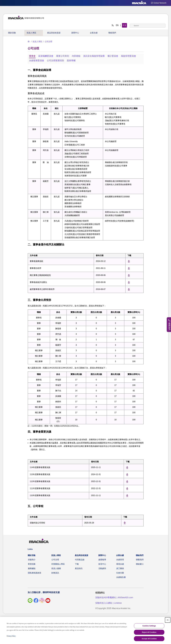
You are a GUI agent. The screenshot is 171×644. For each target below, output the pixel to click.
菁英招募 (32, 564)
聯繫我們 (140, 560)
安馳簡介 (32, 560)
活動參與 (102, 568)
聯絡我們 (112, 33)
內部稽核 (76, 56)
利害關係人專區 (58, 564)
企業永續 (94, 33)
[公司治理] (47, 42)
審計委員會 (113, 56)
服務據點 (32, 568)
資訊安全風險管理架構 (94, 56)
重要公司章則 (63, 56)
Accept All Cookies (149, 639)
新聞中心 (75, 33)
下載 (77, 564)
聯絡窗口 (140, 564)
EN (117, 25)
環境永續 (120, 564)
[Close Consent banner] (168, 620)
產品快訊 (79, 568)
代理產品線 (80, 560)
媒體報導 (102, 560)
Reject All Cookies (149, 632)
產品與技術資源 (54, 33)
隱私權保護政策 (35, 573)
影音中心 (102, 564)
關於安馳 (12, 33)
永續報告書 (121, 577)
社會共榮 (120, 573)
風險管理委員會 (128, 56)
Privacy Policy (11, 636)
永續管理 (120, 560)
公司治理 (55, 560)
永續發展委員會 (37, 61)
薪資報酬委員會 (46, 56)
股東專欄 (71, 61)
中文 (124, 25)
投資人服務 (56, 568)
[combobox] (148, 26)
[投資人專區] (36, 42)
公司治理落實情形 (55, 61)
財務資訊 (55, 573)
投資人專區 (31, 33)
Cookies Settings (149, 626)
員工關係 (120, 568)
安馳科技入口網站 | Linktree (108, 603)
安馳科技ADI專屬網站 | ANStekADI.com (114, 598)
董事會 (32, 56)
